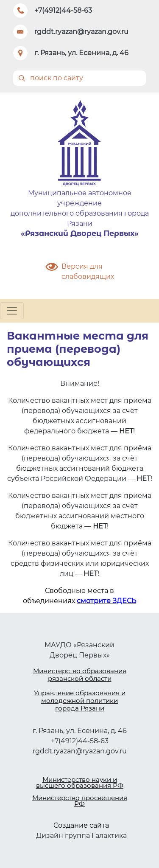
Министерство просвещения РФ (80, 801)
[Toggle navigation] (12, 311)
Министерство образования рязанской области (80, 675)
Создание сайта (81, 825)
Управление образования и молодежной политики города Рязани (80, 701)
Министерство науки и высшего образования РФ (80, 782)
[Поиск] (79, 78)
